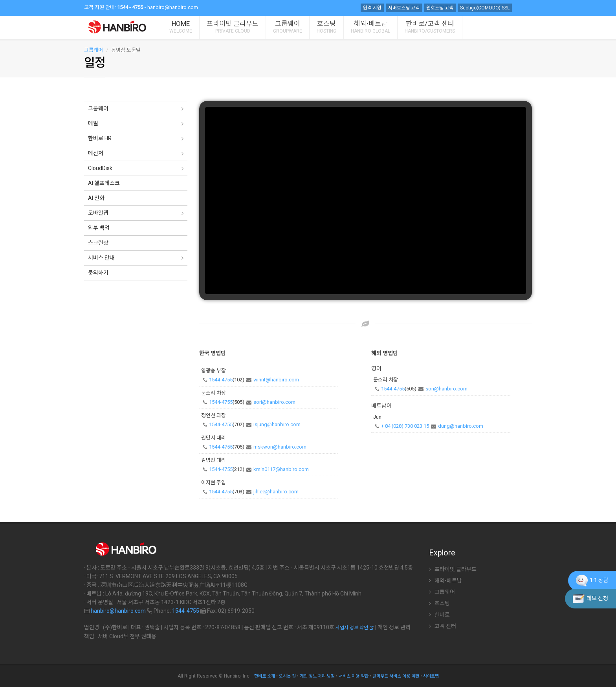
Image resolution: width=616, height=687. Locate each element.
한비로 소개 (265, 676)
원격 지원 (372, 8)
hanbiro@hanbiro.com (173, 7)
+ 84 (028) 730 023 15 (405, 426)
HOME (181, 27)
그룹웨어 (288, 27)
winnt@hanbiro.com (276, 380)
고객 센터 (443, 626)
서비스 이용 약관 (354, 676)
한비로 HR (100, 138)
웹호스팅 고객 (440, 8)
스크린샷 (98, 243)
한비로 (439, 615)
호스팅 (326, 27)
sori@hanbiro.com (274, 402)
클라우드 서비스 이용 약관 (396, 676)
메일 (93, 123)
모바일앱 (98, 213)
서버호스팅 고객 (404, 8)
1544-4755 (221, 380)
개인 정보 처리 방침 (317, 676)
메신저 (96, 153)
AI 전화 (96, 198)
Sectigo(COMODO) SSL (485, 8)
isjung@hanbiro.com (277, 424)
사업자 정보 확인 (355, 628)
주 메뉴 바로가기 (0, 2)
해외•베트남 (370, 27)
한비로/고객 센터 (430, 27)
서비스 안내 (101, 258)
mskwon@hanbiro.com (280, 447)
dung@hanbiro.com (461, 426)
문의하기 (98, 273)
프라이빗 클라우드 (233, 27)
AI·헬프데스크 (104, 183)
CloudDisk (100, 168)
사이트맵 (431, 676)
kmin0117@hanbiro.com (281, 469)
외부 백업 (99, 228)
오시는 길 (287, 676)
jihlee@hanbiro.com (276, 492)
